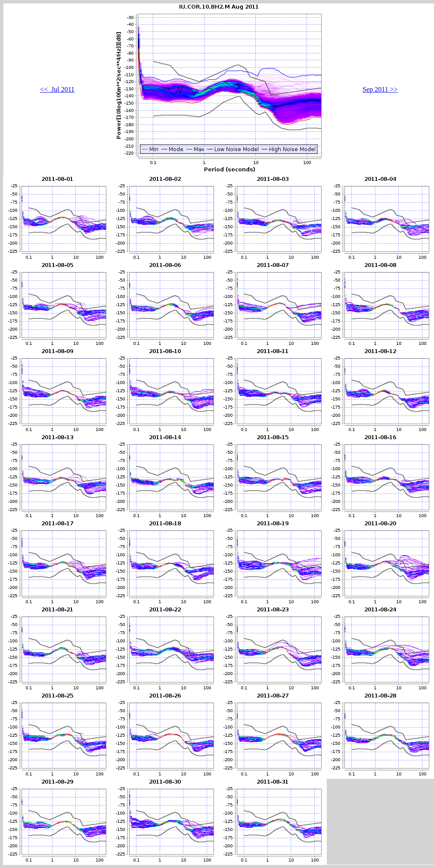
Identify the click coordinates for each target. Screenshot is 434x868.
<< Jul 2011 (57, 89)
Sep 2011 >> (380, 89)
